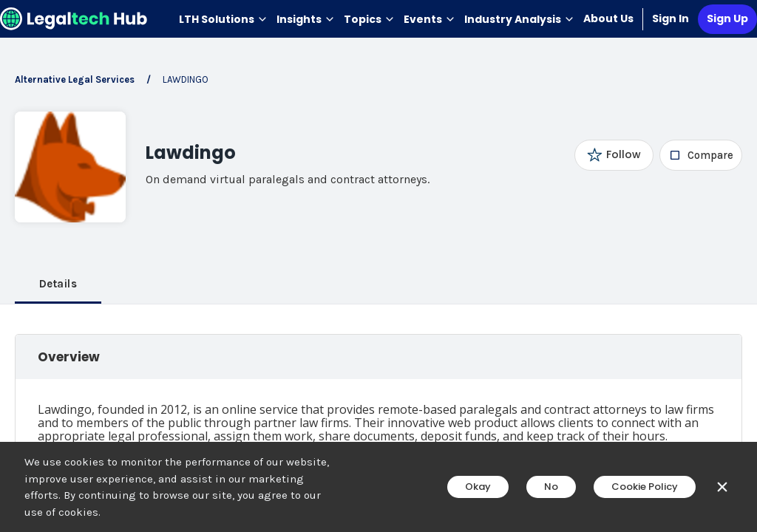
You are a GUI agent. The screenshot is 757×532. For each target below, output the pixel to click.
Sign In (671, 18)
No (551, 487)
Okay (478, 487)
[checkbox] (701, 155)
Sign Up (727, 18)
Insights (306, 19)
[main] (378, 266)
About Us (608, 18)
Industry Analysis (519, 19)
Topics (369, 19)
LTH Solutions (223, 19)
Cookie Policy (645, 487)
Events (430, 19)
